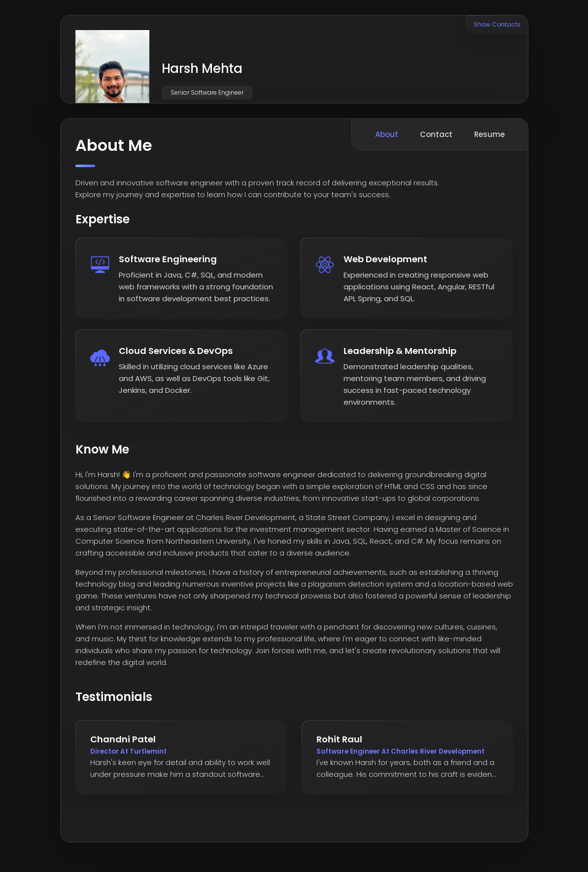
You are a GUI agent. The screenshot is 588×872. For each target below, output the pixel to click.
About (387, 134)
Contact (436, 134)
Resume (489, 134)
